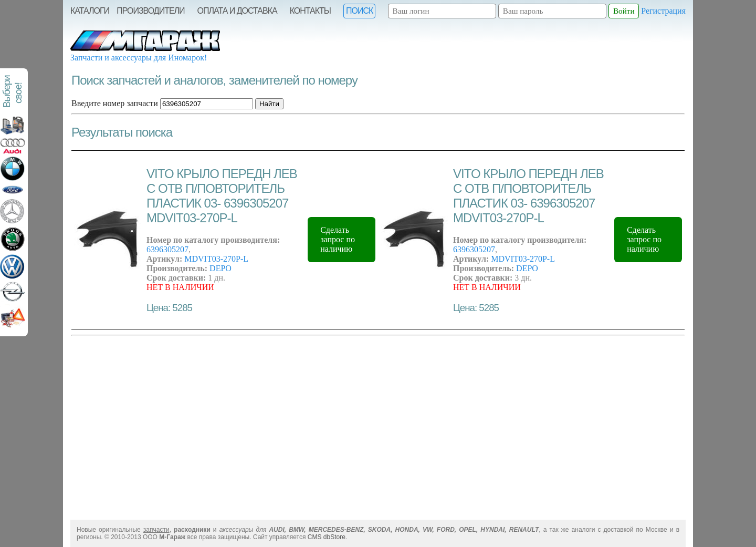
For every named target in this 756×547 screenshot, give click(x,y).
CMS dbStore (327, 537)
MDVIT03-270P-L (216, 259)
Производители (150, 11)
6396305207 (167, 249)
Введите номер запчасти (115, 103)
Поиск (359, 11)
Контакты (310, 11)
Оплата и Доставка (237, 11)
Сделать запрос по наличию (338, 239)
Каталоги (90, 11)
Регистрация (663, 11)
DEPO (220, 268)
